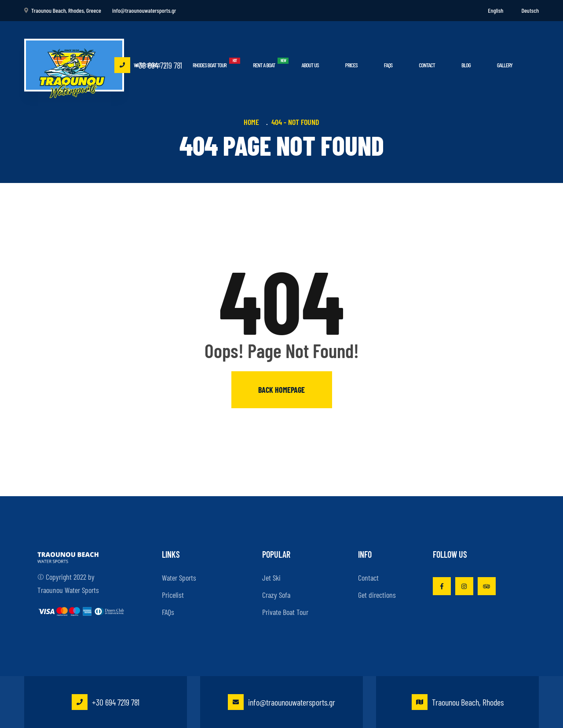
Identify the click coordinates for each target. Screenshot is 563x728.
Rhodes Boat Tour (210, 65)
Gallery (505, 65)
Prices (351, 65)
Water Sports (179, 578)
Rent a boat (264, 65)
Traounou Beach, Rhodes (458, 702)
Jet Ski (271, 578)
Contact (427, 65)
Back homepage (281, 390)
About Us (310, 65)
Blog (466, 65)
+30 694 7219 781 (148, 65)
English (495, 10)
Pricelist (173, 595)
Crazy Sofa (276, 595)
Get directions (377, 595)
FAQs (388, 65)
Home (253, 122)
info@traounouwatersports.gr (281, 702)
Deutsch (530, 10)
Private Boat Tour (285, 612)
